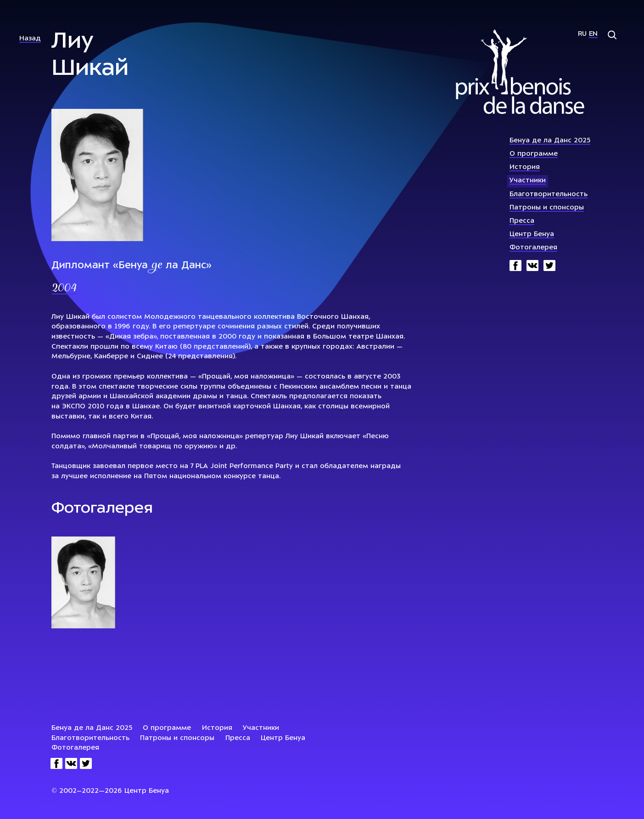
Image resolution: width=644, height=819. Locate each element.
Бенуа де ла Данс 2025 (550, 141)
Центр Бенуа (532, 234)
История (525, 167)
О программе (534, 154)
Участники (528, 181)
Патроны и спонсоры (547, 208)
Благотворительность (549, 195)
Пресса (522, 221)
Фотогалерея (533, 248)
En (593, 34)
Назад (30, 39)
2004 (64, 288)
